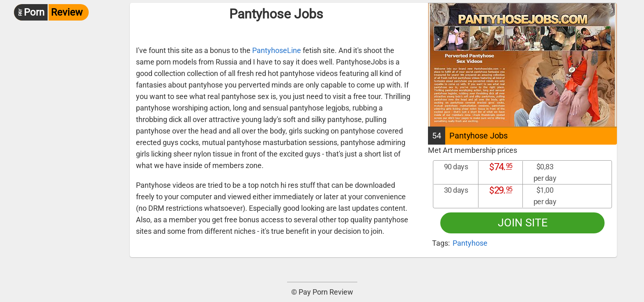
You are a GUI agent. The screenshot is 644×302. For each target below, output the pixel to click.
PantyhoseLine (277, 50)
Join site (523, 223)
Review (48, 12)
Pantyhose (470, 243)
